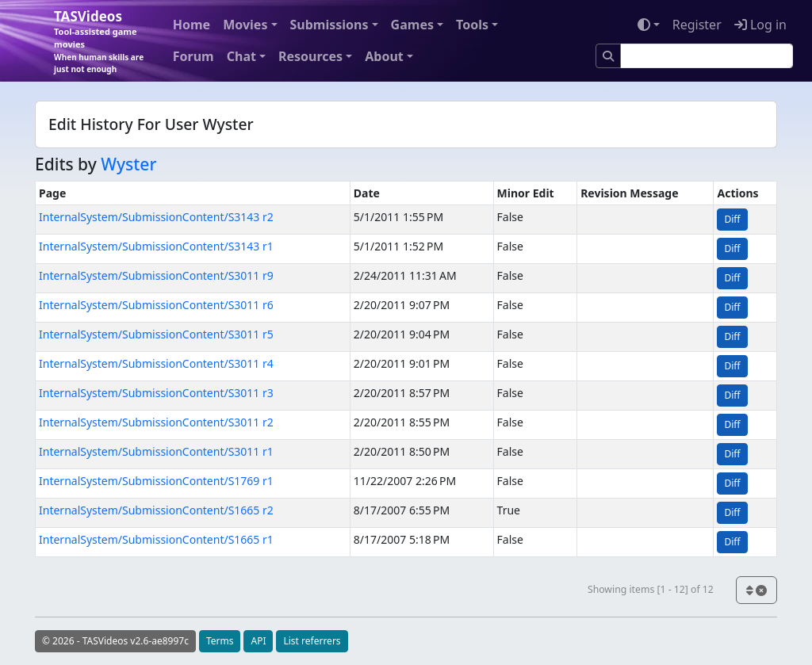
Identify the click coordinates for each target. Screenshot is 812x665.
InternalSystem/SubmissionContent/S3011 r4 (156, 363)
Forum (193, 56)
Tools (472, 25)
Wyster (128, 164)
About (384, 56)
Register (697, 25)
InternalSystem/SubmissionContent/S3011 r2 (156, 422)
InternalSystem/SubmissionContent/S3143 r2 (156, 217)
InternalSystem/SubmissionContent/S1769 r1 (156, 481)
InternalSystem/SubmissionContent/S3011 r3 (156, 393)
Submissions (329, 25)
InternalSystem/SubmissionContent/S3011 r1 (156, 451)
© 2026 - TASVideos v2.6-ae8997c (115, 641)
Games (412, 25)
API (258, 641)
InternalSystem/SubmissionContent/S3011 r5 (156, 334)
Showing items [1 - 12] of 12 (651, 589)
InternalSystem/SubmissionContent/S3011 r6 (156, 305)
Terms (220, 641)
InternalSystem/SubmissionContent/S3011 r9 (156, 275)
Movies (245, 25)
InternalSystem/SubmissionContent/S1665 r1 (156, 539)
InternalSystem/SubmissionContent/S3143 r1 (156, 246)
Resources (310, 56)
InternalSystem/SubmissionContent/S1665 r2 (156, 510)
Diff (732, 219)
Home (192, 25)
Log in (760, 25)
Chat (241, 56)
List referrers (312, 641)
